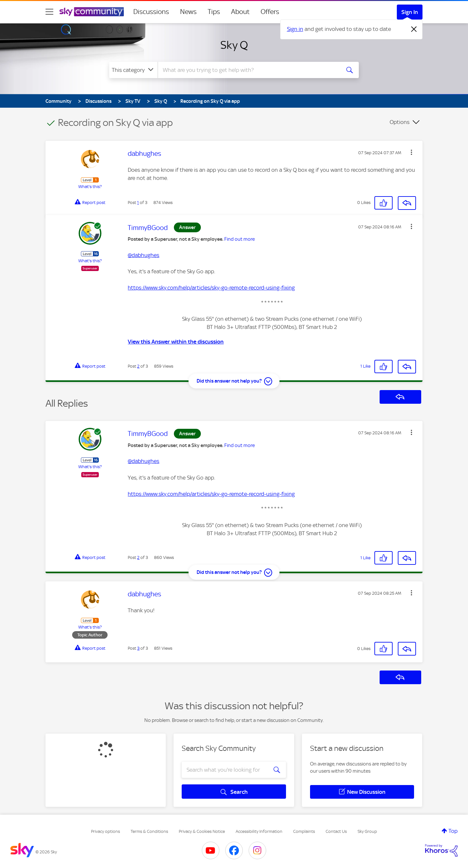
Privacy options (105, 831)
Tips (214, 12)
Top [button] (453, 831)
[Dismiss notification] (414, 29)
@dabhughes (143, 255)
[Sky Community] (92, 12)
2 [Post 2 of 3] (138, 366)
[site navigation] (49, 12)
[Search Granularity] (133, 70)
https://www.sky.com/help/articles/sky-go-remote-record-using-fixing (211, 288)
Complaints (304, 831)
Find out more (240, 239)
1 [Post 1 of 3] (138, 203)
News (188, 12)
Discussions (151, 12)
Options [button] (400, 122)
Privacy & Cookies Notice (202, 831)
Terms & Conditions (149, 831)
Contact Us (336, 831)
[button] (411, 152)
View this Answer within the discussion (176, 342)
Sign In (410, 12)
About (240, 12)
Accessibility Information (259, 831)
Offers (270, 12)
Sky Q (234, 45)
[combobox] (248, 70)
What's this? (90, 187)
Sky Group (367, 831)
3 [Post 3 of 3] (138, 648)
